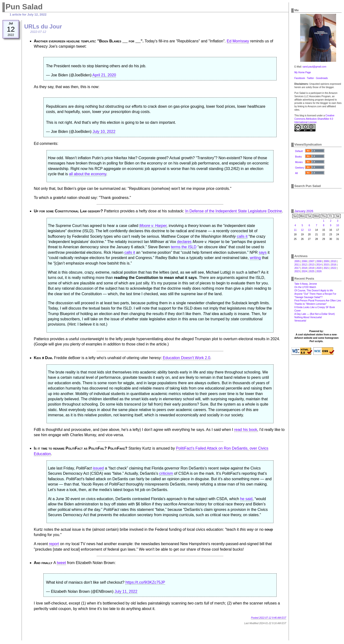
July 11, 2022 (126, 591)
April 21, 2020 (104, 75)
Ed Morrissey (238, 41)
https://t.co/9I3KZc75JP (145, 582)
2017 (297, 268)
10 (338, 225)
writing (255, 258)
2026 (319, 271)
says (263, 252)
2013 (312, 265)
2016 (333, 265)
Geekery (300, 168)
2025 (312, 271)
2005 (297, 261)
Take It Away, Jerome (306, 284)
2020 (319, 268)
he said (246, 499)
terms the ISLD (184, 247)
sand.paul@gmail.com (314, 67)
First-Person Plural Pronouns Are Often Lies (318, 301)
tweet (61, 563)
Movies (299, 162)
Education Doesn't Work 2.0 (187, 358)
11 (295, 230)
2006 (304, 261)
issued (98, 468)
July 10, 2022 (104, 132)
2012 (304, 265)
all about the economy (88, 174)
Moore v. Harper (153, 226)
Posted (269, 618)
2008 (319, 261)
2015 (326, 265)
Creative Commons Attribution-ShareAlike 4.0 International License (314, 119)
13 (309, 230)
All (296, 173)
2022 (333, 268)
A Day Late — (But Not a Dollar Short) (315, 314)
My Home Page (303, 72)
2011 (297, 265)
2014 (319, 265)
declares (184, 242)
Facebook (300, 78)
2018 (304, 268)
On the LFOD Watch (305, 287)
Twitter (310, 78)
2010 (333, 261)
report (54, 544)
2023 (297, 271)
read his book (246, 430)
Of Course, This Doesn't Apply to (314, 291)
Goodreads (322, 78)
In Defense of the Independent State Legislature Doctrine (233, 211)
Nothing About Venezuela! (308, 317)
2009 (326, 261)
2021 (326, 268)
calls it (242, 236)
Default (299, 151)
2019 (312, 268)
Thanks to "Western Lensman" (311, 304)
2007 (312, 261)
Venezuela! (300, 321)
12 (302, 230)
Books (298, 157)
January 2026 (304, 211)
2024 (304, 271)
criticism (166, 473)
